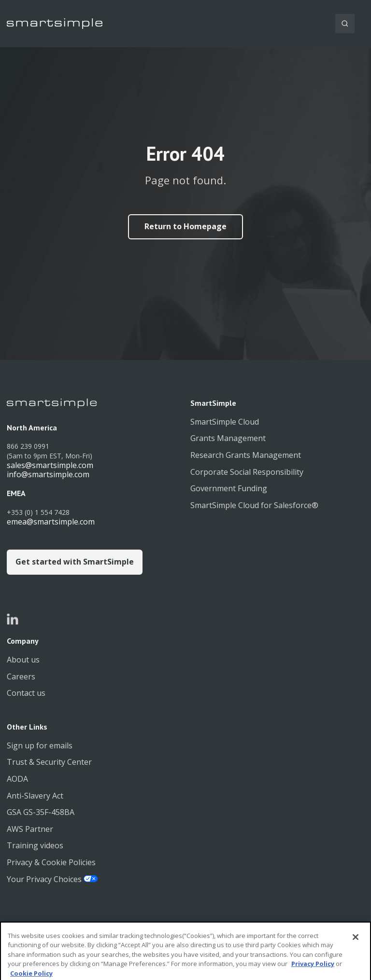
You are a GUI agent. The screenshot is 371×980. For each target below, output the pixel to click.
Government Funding (229, 488)
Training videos (35, 845)
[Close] (356, 945)
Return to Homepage (185, 226)
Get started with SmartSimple (75, 562)
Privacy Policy (313, 972)
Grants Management (228, 438)
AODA (17, 779)
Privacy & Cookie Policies (51, 862)
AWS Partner (30, 829)
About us (23, 660)
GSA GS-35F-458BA (41, 812)
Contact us (26, 693)
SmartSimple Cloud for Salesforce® (254, 505)
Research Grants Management (246, 455)
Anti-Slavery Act (35, 796)
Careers (21, 676)
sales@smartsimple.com (50, 465)
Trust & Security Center (49, 762)
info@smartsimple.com (48, 474)
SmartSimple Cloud (225, 422)
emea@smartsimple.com (51, 522)
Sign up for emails (40, 745)
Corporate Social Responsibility (247, 472)
